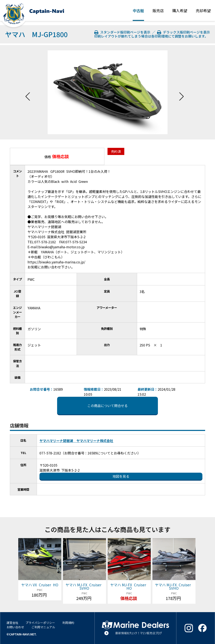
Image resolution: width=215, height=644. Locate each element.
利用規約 (68, 623)
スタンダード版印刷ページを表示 (123, 32)
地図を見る (121, 476)
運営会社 (12, 623)
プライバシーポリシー (40, 623)
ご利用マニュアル (43, 627)
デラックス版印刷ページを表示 (184, 32)
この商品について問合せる (107, 406)
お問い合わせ (15, 627)
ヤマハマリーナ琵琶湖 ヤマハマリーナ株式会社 (76, 441)
